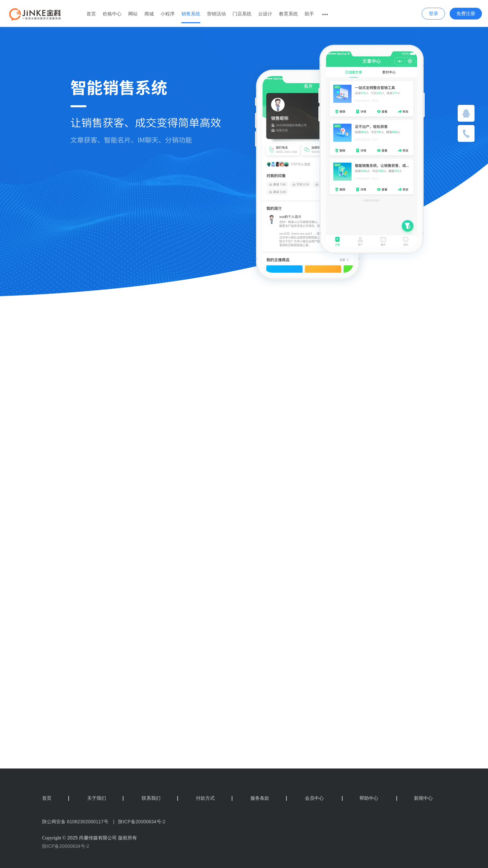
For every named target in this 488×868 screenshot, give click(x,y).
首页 (91, 14)
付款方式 (214, 798)
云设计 (265, 14)
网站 (133, 14)
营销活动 (216, 14)
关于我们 (106, 798)
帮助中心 (360, 798)
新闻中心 (414, 798)
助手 (309, 14)
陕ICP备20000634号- (140, 822)
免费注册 (466, 13)
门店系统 (242, 14)
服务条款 (269, 798)
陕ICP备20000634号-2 (66, 846)
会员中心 (314, 798)
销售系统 (191, 14)
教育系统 (288, 14)
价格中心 (112, 14)
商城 (149, 14)
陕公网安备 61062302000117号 (75, 822)
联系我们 (160, 798)
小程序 (168, 14)
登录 (433, 13)
